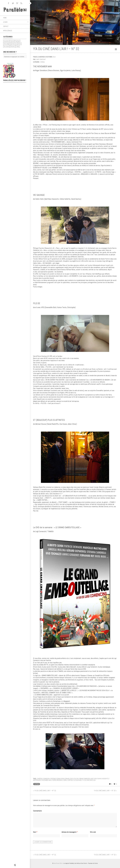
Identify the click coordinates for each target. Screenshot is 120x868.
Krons (20, 44)
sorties (70, 780)
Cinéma (12, 41)
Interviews (14, 44)
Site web (93, 835)
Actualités (6, 41)
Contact (6, 26)
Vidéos (18, 46)
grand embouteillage (86, 779)
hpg (95, 779)
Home (5, 18)
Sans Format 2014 (58, 866)
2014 (54, 57)
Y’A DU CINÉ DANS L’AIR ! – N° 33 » (105, 791)
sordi (65, 780)
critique (53, 779)
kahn (99, 779)
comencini (46, 779)
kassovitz (105, 779)
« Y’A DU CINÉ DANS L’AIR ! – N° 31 (45, 791)
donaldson (60, 779)
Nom (35, 835)
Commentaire (37, 811)
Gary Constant (41, 59)
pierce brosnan (57, 780)
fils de (76, 779)
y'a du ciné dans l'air (89, 780)
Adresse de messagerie (70, 835)
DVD (72, 779)
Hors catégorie (7, 44)
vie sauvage (78, 780)
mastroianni (37, 780)
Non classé (6, 46)
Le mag (16, 22)
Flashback (17, 41)
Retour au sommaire (116, 49)
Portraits (13, 46)
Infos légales (8, 31)
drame (67, 779)
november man (47, 780)
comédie (40, 779)
